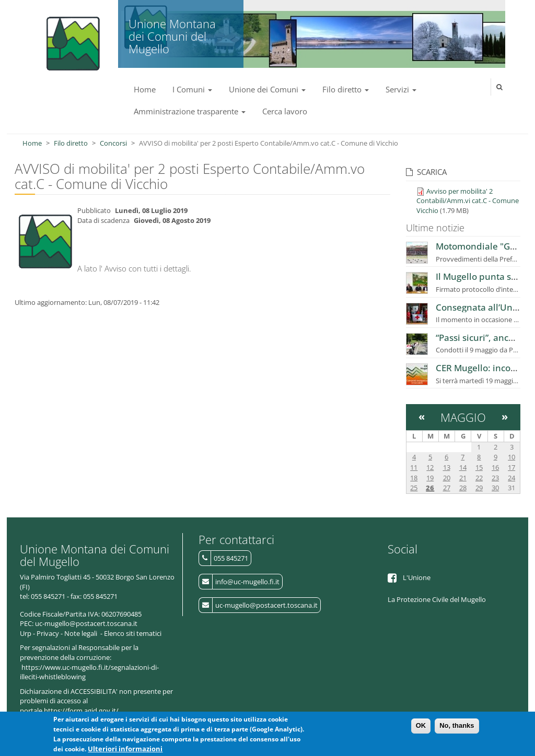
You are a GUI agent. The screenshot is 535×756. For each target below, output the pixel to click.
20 (447, 478)
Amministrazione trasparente (190, 111)
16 (495, 467)
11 (414, 467)
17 (511, 467)
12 (430, 467)
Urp (26, 633)
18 (414, 478)
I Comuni (192, 89)
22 (479, 478)
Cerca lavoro (285, 111)
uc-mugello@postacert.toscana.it (266, 605)
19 (430, 478)
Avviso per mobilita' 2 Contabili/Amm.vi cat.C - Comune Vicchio (468, 201)
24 (511, 478)
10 (511, 457)
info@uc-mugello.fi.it (247, 582)
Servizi (401, 89)
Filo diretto (346, 89)
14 (463, 467)
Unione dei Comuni (267, 89)
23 (495, 478)
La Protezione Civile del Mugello (437, 599)
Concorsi (113, 143)
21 (463, 478)
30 (495, 488)
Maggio (463, 417)
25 (414, 488)
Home (145, 89)
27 (447, 488)
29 (479, 488)
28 (463, 488)
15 (479, 467)
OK (421, 728)
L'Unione (417, 577)
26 (430, 488)
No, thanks (457, 728)
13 (447, 467)
